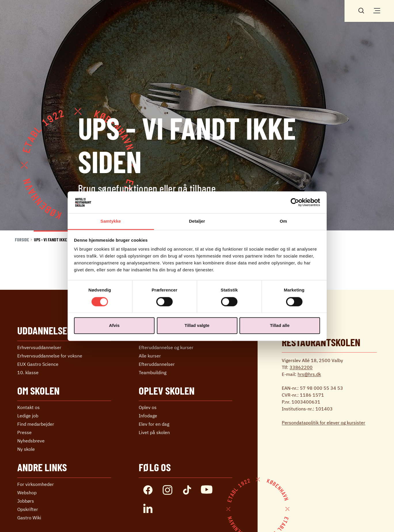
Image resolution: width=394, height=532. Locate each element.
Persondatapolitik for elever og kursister (323, 423)
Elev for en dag (154, 424)
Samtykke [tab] (111, 221)
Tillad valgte (197, 326)
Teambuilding (153, 372)
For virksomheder (36, 484)
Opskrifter (28, 509)
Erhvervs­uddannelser (39, 347)
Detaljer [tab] (197, 221)
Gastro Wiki (29, 518)
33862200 (301, 367)
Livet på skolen (154, 432)
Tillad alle (280, 326)
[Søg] (361, 10)
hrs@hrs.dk (309, 374)
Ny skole (26, 449)
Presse (24, 432)
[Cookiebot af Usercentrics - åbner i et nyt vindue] (295, 202)
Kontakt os (28, 407)
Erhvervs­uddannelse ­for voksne (50, 356)
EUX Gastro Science (38, 364)
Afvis (114, 326)
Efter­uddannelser (157, 364)
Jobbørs (26, 501)
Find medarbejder (36, 424)
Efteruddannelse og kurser (166, 347)
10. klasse (28, 372)
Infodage (148, 416)
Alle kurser (150, 356)
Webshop (27, 493)
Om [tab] (283, 221)
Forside (22, 240)
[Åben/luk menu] (377, 11)
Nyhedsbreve (31, 441)
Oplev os (148, 407)
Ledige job (28, 416)
